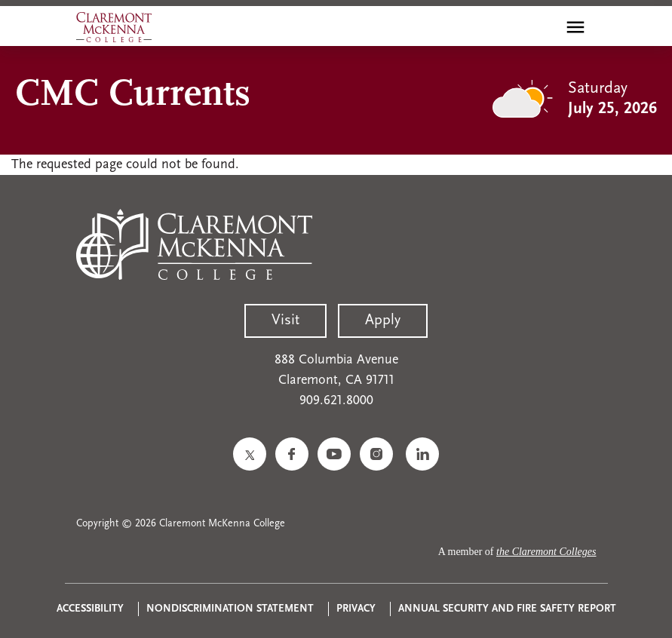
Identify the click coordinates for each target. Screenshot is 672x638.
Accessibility (90, 609)
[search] (543, 27)
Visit (285, 321)
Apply (383, 321)
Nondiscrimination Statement (230, 609)
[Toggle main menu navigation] (575, 27)
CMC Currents (133, 95)
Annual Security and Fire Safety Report (507, 609)
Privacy (356, 609)
